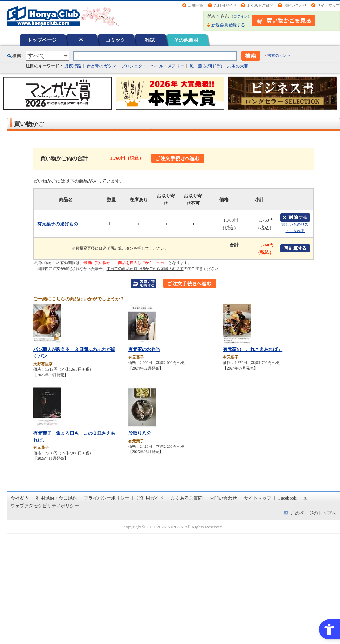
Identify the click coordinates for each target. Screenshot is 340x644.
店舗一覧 (196, 5)
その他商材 (186, 40)
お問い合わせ (295, 5)
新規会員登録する (228, 25)
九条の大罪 (238, 66)
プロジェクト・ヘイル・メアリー (153, 66)
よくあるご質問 (260, 5)
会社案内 (20, 498)
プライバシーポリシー (107, 498)
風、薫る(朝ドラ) (206, 66)
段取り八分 (140, 433)
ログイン (240, 16)
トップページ (42, 40)
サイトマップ (328, 5)
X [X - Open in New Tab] (305, 498)
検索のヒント (279, 55)
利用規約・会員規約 (56, 498)
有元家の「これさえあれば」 (253, 349)
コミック (115, 40)
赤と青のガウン (101, 66)
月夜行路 (73, 66)
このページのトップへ (313, 513)
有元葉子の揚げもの (58, 224)
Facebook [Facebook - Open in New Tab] (287, 498)
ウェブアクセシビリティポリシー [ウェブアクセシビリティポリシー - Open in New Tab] (45, 506)
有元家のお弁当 (144, 349)
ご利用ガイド (225, 5)
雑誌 (150, 40)
